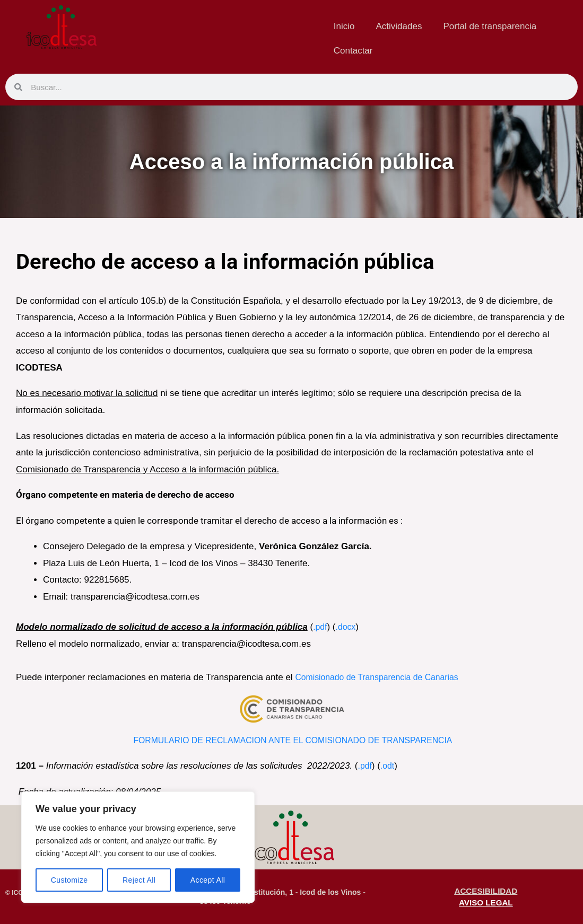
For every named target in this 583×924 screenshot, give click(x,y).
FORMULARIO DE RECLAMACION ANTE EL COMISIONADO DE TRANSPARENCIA (293, 740)
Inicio (344, 26)
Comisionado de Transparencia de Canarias (385, 677)
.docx (348, 627)
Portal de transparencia (490, 26)
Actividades (399, 26)
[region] (138, 847)
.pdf (320, 627)
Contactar (353, 51)
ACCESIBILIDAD (486, 891)
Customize (69, 880)
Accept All (208, 880)
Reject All (139, 880)
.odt (389, 766)
